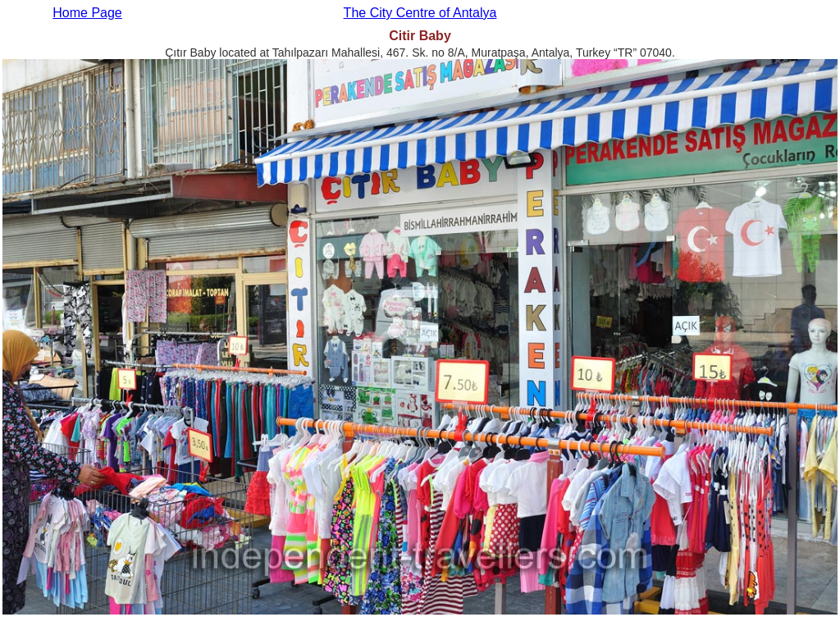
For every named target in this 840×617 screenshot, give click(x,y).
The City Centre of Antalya (420, 13)
